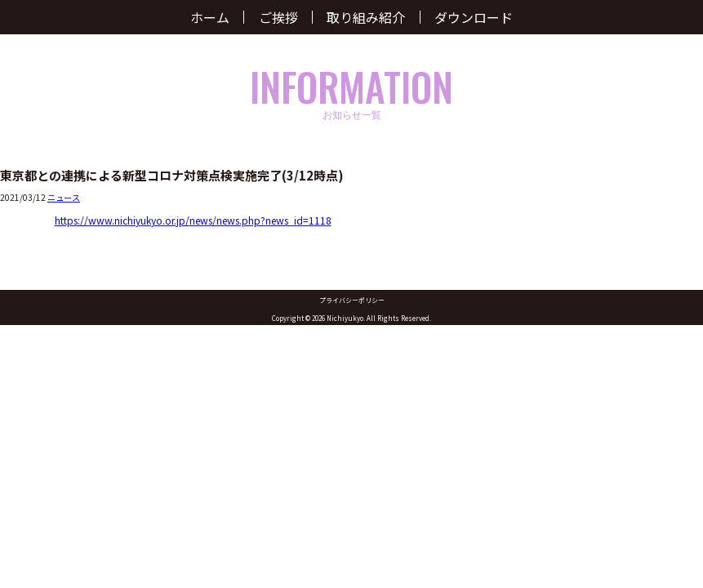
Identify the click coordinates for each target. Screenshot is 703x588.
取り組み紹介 (366, 17)
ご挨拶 (278, 17)
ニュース (64, 197)
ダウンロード (474, 17)
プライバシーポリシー (352, 300)
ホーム (210, 17)
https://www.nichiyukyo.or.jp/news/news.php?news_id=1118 (193, 220)
